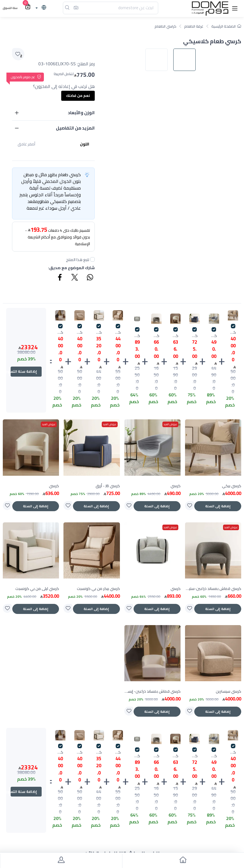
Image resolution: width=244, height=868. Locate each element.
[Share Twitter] (75, 278)
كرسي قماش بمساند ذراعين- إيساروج (60, 332)
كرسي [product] (176, 486)
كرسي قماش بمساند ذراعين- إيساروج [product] (152, 691)
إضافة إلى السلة (218, 506)
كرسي (214, 336)
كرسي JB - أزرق (195, 336)
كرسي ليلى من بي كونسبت (99, 332)
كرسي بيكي (233, 332)
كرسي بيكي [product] (232, 486)
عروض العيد (170, 424)
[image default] (187, 188)
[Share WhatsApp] (90, 278)
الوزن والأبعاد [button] (81, 113)
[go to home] (183, 861)
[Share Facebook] (60, 278)
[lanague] (40, 8)
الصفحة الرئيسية (226, 26)
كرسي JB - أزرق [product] (108, 486)
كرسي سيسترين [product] (228, 691)
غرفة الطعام (194, 26)
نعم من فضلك (78, 95)
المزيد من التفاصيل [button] (75, 128)
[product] (213, 447)
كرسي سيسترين (80, 332)
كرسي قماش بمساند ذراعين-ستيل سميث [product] (213, 589)
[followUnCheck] (93, 259)
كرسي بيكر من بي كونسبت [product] (98, 589)
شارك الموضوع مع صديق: (71, 268)
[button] (235, 8)
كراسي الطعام (165, 26)
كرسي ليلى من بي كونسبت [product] (37, 589)
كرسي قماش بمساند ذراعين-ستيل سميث (156, 336)
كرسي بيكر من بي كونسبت (118, 332)
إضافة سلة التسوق (24, 371)
